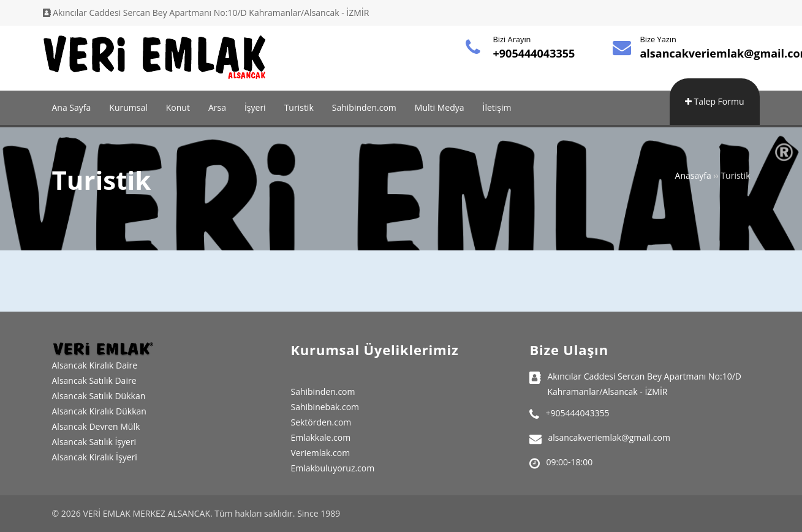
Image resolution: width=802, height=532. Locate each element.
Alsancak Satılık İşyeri (94, 442)
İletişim (497, 107)
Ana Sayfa (72, 107)
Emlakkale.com (320, 437)
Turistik (299, 107)
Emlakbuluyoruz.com (332, 468)
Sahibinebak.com (325, 407)
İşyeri (255, 107)
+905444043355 (534, 53)
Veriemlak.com (320, 453)
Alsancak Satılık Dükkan (99, 396)
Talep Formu (715, 101)
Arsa (217, 107)
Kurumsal (128, 107)
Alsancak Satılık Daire (94, 380)
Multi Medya (440, 107)
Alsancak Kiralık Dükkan (99, 411)
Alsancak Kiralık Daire (95, 365)
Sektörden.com (321, 422)
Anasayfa (693, 175)
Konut (178, 107)
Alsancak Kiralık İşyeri (95, 457)
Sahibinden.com (364, 107)
